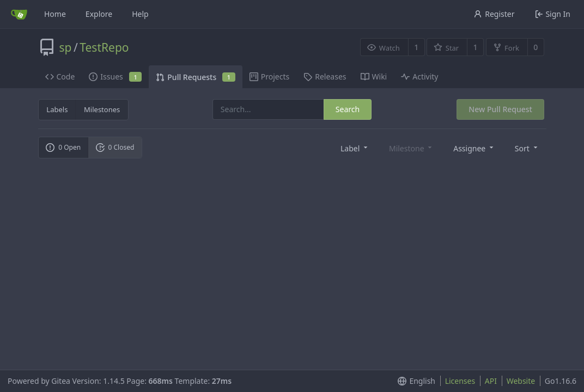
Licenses (460, 381)
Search (348, 109)
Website (521, 381)
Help (140, 14)
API (491, 381)
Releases (325, 76)
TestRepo (104, 47)
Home (55, 14)
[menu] (355, 148)
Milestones (102, 109)
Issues (115, 76)
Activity (419, 76)
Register (494, 14)
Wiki (374, 76)
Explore (99, 14)
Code (60, 76)
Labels (57, 109)
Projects (269, 76)
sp (66, 47)
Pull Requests (195, 77)
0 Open (63, 147)
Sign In (553, 14)
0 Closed (115, 147)
